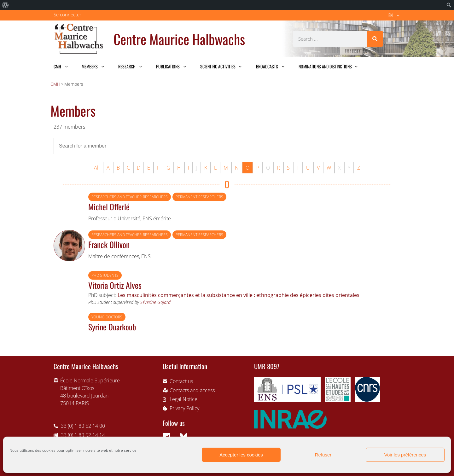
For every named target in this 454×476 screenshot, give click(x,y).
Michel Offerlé (109, 206)
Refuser (323, 455)
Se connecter (67, 15)
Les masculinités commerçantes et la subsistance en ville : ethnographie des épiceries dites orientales (239, 295)
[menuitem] (6, 5)
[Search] (375, 39)
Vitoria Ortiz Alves (115, 285)
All (97, 168)
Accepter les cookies (241, 455)
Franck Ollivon (109, 244)
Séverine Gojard (155, 302)
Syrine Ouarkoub (112, 327)
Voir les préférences (405, 455)
